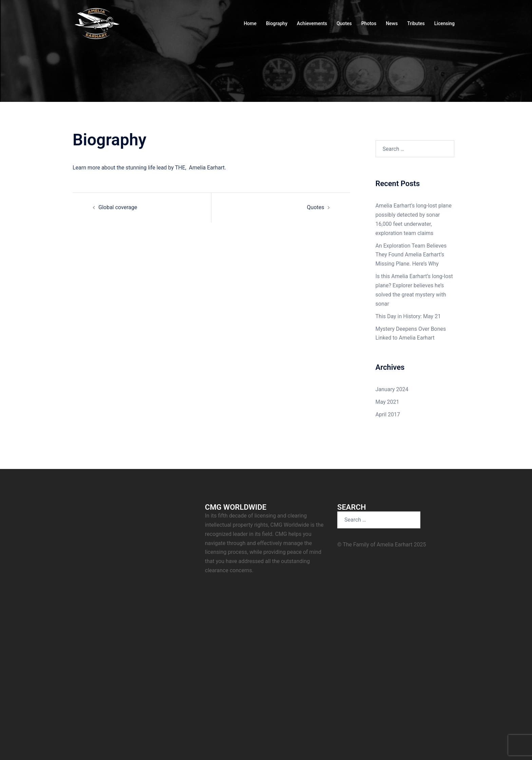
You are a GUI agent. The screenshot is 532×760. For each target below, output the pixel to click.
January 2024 (392, 389)
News (392, 23)
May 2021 (387, 402)
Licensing (444, 23)
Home (250, 23)
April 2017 (388, 414)
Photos (369, 23)
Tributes (416, 23)
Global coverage (118, 207)
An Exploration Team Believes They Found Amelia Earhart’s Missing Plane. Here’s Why (411, 255)
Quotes (344, 23)
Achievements (312, 23)
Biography (277, 23)
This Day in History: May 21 (408, 316)
